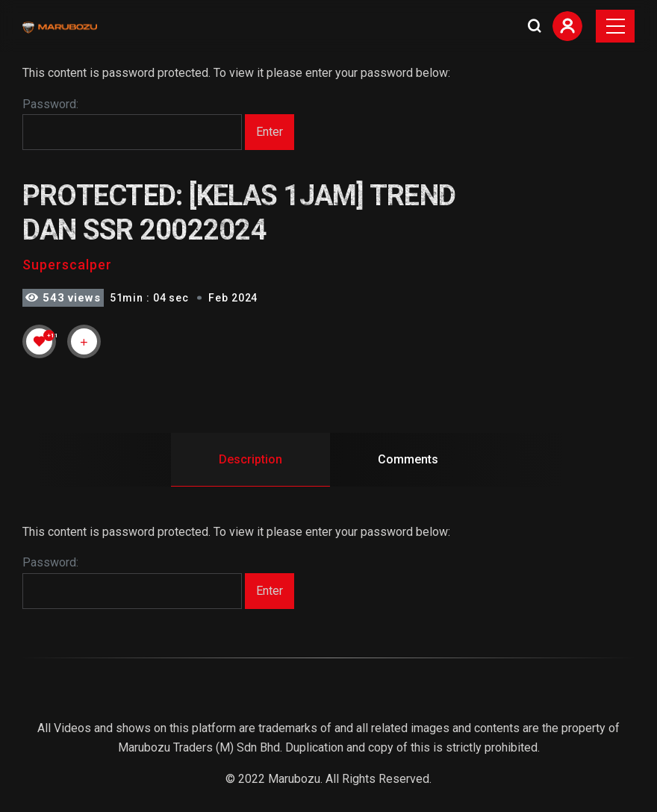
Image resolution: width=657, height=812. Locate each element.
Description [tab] (250, 459)
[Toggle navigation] (615, 26)
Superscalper (67, 265)
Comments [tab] (408, 459)
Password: (132, 124)
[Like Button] (40, 341)
